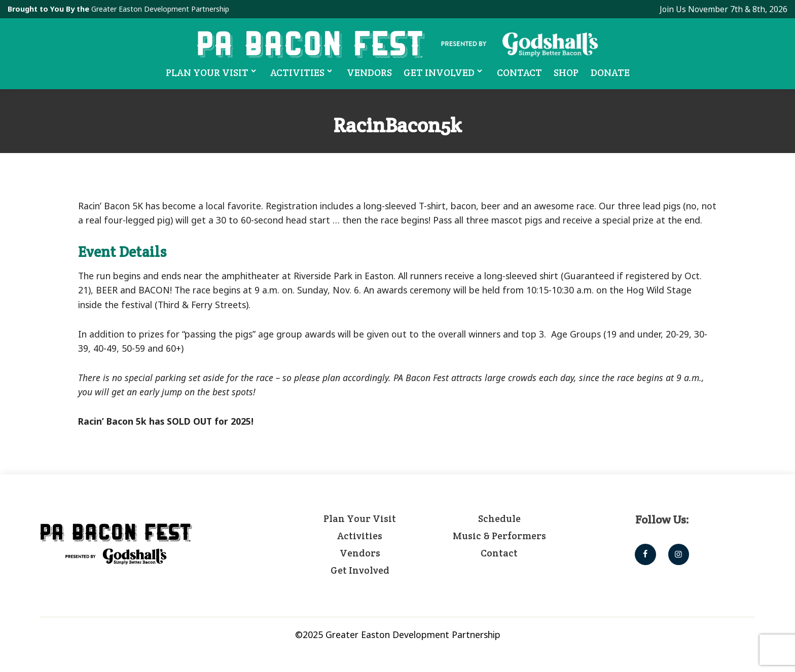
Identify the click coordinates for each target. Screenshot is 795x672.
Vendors (370, 72)
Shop (567, 72)
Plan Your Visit (212, 72)
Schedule (499, 518)
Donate (611, 72)
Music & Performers (499, 536)
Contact (520, 72)
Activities (303, 72)
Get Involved (445, 72)
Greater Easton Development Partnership (162, 9)
